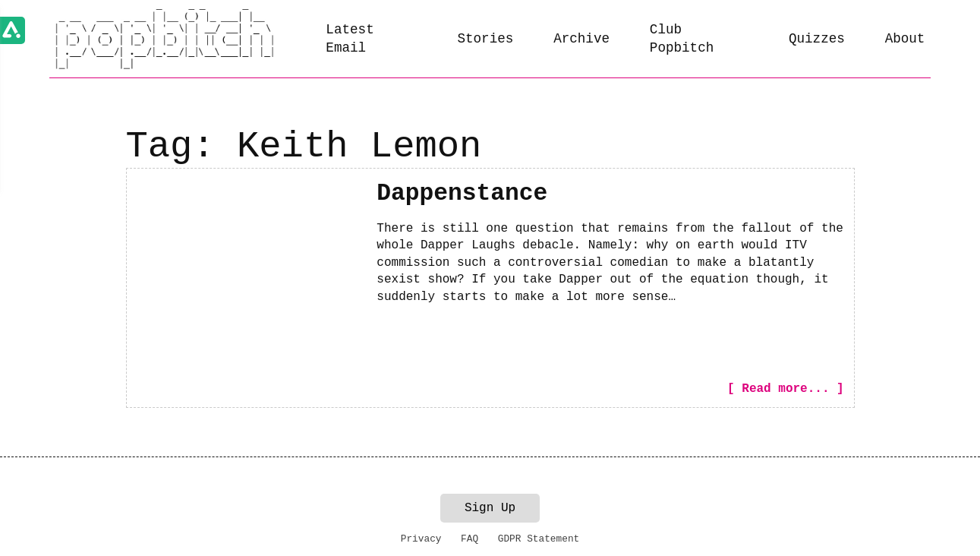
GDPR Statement (539, 539)
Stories (485, 39)
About (905, 39)
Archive (581, 39)
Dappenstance (462, 193)
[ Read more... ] (786, 389)
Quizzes (817, 39)
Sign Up (490, 508)
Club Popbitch (682, 39)
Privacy (421, 539)
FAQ (470, 539)
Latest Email (350, 39)
